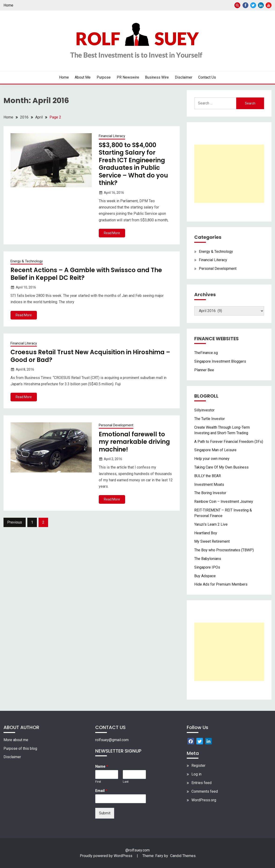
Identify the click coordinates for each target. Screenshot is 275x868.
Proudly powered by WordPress (107, 856)
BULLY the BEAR (208, 476)
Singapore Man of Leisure (215, 450)
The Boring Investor (210, 493)
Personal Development (116, 425)
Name (102, 766)
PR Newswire (128, 77)
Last (126, 782)
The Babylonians (208, 559)
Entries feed (201, 783)
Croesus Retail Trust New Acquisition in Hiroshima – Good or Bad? (90, 356)
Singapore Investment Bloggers (220, 361)
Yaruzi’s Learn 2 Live (211, 524)
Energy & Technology (27, 261)
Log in (196, 774)
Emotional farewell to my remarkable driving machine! (134, 442)
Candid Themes (183, 856)
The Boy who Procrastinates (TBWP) (224, 550)
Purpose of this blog (20, 748)
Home (8, 5)
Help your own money (212, 459)
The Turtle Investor (210, 419)
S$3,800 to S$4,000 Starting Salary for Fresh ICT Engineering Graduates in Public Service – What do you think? (133, 164)
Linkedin (261, 5)
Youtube (269, 5)
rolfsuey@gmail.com (112, 740)
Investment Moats (209, 484)
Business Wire (157, 77)
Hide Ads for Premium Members (221, 584)
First (98, 782)
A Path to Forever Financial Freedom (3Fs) (229, 442)
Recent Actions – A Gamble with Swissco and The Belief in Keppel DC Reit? (86, 274)
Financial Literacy (112, 136)
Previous (15, 522)
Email (101, 791)
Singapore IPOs (207, 567)
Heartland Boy (206, 533)
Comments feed (205, 791)
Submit (105, 813)
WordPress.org (204, 800)
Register (198, 766)
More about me (16, 740)
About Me (83, 77)
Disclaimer (184, 77)
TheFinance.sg (206, 353)
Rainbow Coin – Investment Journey (224, 502)
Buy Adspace (205, 576)
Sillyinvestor (204, 410)
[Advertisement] (229, 174)
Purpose (104, 77)
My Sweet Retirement (212, 541)
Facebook (245, 5)
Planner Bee (204, 370)
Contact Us (207, 77)
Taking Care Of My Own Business (221, 467)
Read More (112, 233)
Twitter (253, 5)
